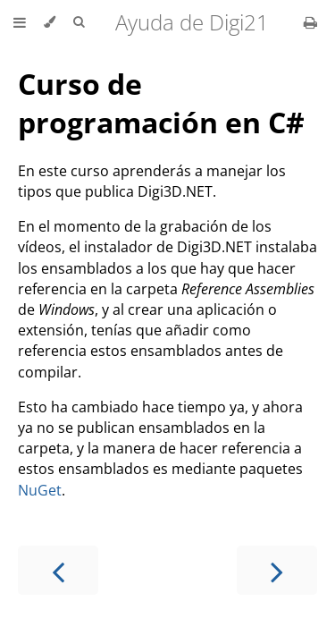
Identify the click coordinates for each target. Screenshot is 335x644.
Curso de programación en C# (161, 103)
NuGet (40, 490)
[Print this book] (310, 22)
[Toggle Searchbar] (79, 22)
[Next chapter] (277, 570)
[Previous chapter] (58, 570)
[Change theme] (50, 22)
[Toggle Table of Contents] (20, 22)
